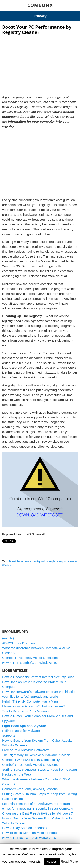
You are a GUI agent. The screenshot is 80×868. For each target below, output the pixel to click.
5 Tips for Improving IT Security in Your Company (38, 808)
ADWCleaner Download (19, 643)
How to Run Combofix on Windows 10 (30, 663)
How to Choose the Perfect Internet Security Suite (38, 677)
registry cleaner (68, 561)
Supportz (9, 736)
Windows (7, 566)
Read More (69, 862)
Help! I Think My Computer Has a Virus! (31, 701)
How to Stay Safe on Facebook (25, 828)
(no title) (8, 638)
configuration (40, 561)
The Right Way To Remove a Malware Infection (36, 755)
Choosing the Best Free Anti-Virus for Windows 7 (37, 813)
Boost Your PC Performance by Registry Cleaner (37, 30)
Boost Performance (20, 561)
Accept (52, 862)
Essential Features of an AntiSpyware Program (36, 804)
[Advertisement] (40, 64)
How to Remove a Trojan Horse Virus (29, 838)
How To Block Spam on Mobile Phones (30, 833)
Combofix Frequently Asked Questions (30, 658)
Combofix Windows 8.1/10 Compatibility (31, 760)
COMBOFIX (40, 5)
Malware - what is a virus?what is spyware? (33, 706)
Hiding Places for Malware (21, 731)
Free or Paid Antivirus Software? (25, 750)
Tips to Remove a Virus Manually (26, 711)
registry (53, 561)
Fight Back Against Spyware (24, 726)
